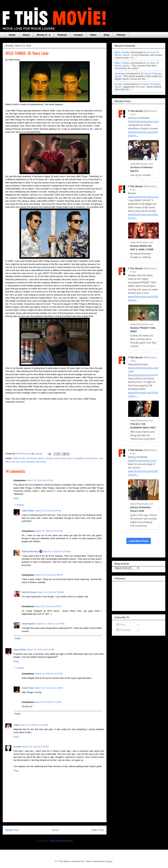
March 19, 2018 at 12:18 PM (40, 650)
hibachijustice (29, 624)
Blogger (109, 861)
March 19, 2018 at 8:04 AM (48, 511)
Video (93, 35)
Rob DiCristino (29, 592)
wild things (41, 462)
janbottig (119, 74)
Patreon (121, 35)
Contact (78, 35)
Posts (121, 625)
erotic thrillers (60, 458)
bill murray (32, 458)
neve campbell (28, 462)
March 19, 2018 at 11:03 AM (57, 551)
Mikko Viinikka (122, 52)
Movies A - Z (43, 35)
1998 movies (19, 458)
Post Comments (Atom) (61, 841)
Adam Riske (28, 511)
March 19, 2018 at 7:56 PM (51, 592)
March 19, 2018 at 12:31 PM (49, 688)
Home (12, 35)
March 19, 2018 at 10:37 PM (51, 624)
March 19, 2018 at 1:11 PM (48, 702)
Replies (20, 505)
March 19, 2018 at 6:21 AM (40, 480)
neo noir (16, 462)
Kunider (18, 747)
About (26, 35)
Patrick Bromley (30, 551)
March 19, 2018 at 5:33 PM (36, 747)
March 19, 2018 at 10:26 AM (49, 531)
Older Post (98, 830)
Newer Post (12, 830)
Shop (106, 35)
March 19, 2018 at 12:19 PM (34, 725)
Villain (17, 725)
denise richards (45, 458)
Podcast (62, 35)
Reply (16, 498)
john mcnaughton (76, 458)
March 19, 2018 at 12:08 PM (49, 575)
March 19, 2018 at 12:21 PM (49, 674)
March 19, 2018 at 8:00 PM (48, 606)
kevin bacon (92, 458)
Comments (124, 630)
